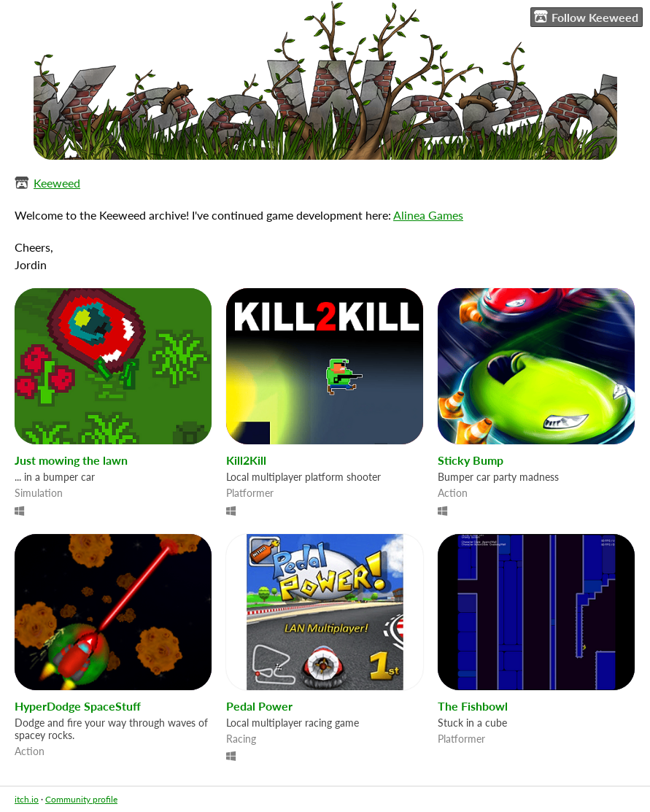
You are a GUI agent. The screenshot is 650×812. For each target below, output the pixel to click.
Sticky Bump (471, 460)
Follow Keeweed (586, 17)
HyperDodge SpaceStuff (78, 706)
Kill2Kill (246, 460)
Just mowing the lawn (71, 460)
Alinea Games (428, 215)
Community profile (81, 799)
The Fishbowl (473, 706)
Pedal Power (259, 706)
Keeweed (57, 183)
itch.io (27, 799)
